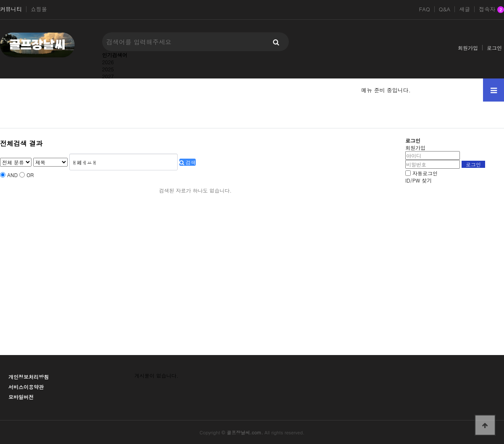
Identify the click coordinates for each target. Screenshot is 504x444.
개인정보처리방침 (29, 377)
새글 (465, 9)
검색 (188, 162)
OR (30, 175)
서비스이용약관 (26, 387)
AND (12, 175)
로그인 (494, 48)
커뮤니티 (11, 9)
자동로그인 (425, 173)
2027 (108, 76)
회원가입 (468, 48)
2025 (108, 69)
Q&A (445, 9)
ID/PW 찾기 (419, 180)
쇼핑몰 (39, 9)
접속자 (491, 10)
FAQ (424, 9)
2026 (108, 62)
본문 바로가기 (0, 0)
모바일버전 (21, 397)
